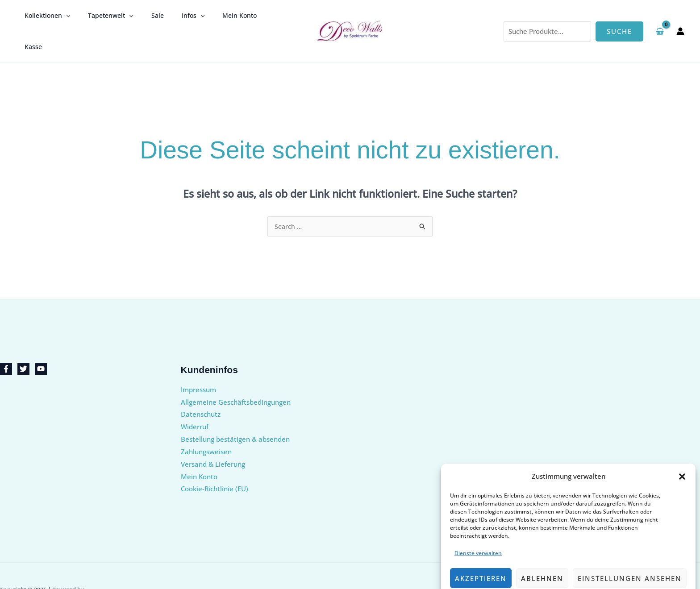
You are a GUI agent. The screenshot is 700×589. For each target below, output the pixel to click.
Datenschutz (576, 572)
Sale (144, 17)
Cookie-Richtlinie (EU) (215, 461)
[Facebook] (6, 342)
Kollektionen (45, 17)
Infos (174, 17)
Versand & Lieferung (213, 437)
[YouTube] (41, 342)
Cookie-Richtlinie (533, 572)
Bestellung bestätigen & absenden (235, 412)
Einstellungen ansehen (630, 551)
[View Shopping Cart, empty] (660, 17)
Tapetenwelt (102, 17)
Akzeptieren (481, 551)
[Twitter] (23, 342)
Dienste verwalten (478, 526)
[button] (682, 449)
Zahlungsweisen (206, 424)
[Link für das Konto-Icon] (680, 17)
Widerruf (195, 399)
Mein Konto (215, 17)
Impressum (611, 572)
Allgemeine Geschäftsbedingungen (236, 375)
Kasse (254, 17)
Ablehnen (542, 551)
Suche (619, 17)
